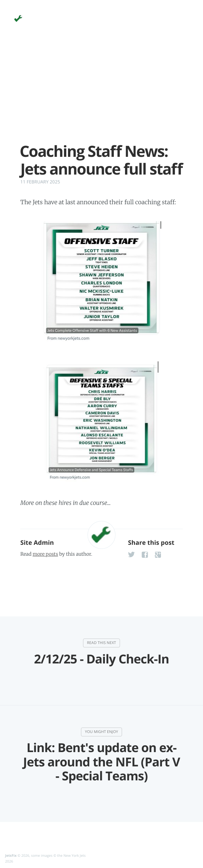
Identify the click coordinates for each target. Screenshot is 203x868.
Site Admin (37, 543)
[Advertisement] (101, 95)
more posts (45, 554)
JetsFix (11, 855)
